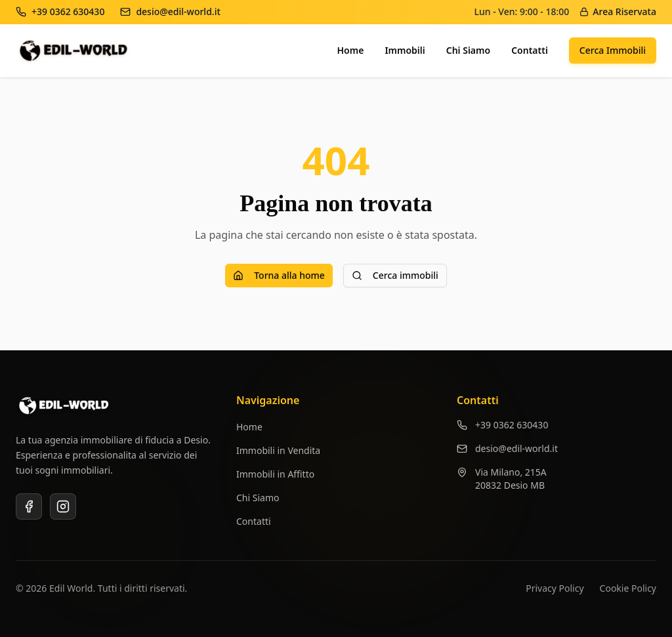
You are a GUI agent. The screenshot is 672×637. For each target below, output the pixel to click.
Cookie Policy (628, 588)
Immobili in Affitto (275, 474)
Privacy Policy (555, 588)
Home (351, 50)
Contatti (530, 50)
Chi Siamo (468, 50)
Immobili (405, 50)
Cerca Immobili (613, 50)
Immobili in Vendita (278, 450)
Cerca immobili (395, 275)
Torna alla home (279, 275)
